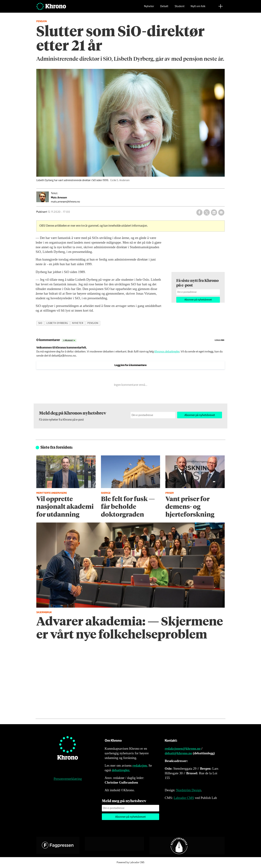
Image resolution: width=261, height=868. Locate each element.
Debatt (164, 8)
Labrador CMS (184, 798)
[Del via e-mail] (221, 212)
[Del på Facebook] (199, 212)
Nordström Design (189, 790)
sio (40, 323)
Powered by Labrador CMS (130, 862)
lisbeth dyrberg (57, 323)
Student (180, 8)
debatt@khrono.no (178, 753)
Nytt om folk (198, 8)
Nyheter (149, 8)
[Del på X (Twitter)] (207, 212)
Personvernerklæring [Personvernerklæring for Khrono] (68, 779)
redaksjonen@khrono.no (183, 749)
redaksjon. (140, 765)
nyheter (78, 323)
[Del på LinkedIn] (214, 212)
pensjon (93, 323)
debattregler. (121, 770)
